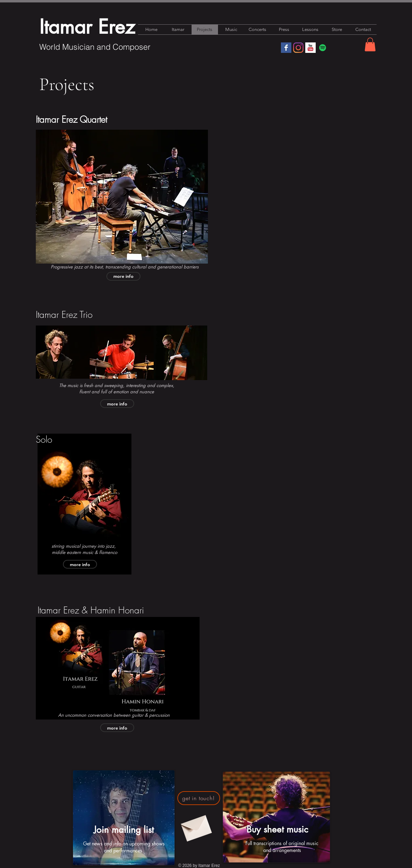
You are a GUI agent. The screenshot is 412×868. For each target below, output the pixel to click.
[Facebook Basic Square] (286, 48)
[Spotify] (323, 48)
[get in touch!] (199, 798)
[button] (370, 44)
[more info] (123, 276)
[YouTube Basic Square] (310, 48)
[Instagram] (298, 48)
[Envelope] (195, 826)
